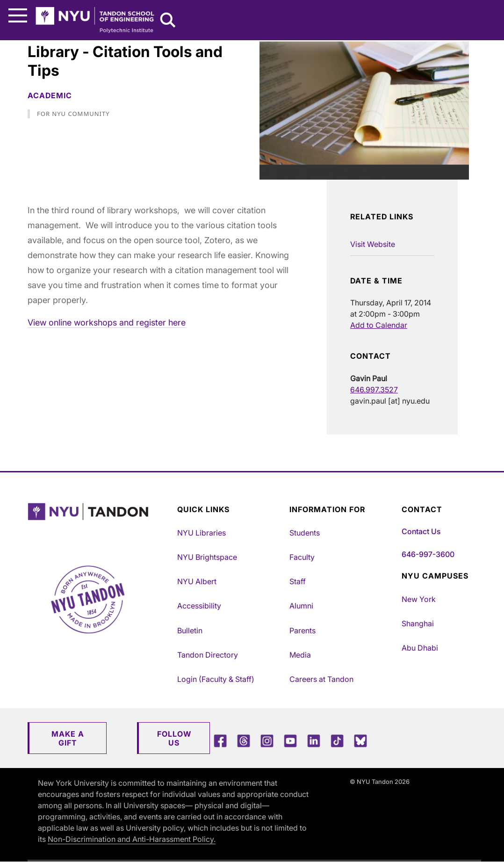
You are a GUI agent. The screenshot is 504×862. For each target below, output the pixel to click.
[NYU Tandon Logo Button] (100, 524)
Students (305, 533)
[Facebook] (220, 741)
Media (300, 655)
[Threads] (244, 741)
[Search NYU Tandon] (168, 21)
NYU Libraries (202, 533)
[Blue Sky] (360, 741)
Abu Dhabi (420, 648)
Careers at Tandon (321, 679)
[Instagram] (267, 741)
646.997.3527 (374, 390)
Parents (302, 630)
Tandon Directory (208, 655)
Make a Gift (68, 738)
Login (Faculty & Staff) (216, 679)
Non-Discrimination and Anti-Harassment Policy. (132, 839)
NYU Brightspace (207, 557)
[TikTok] (337, 741)
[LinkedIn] (314, 741)
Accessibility (199, 606)
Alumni (301, 606)
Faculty (302, 557)
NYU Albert (197, 581)
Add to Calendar (379, 325)
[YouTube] (290, 741)
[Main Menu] (18, 16)
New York (419, 599)
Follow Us (174, 738)
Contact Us (421, 531)
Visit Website (373, 244)
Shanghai (418, 623)
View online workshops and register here (107, 322)
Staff (298, 581)
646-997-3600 (428, 554)
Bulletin (190, 630)
